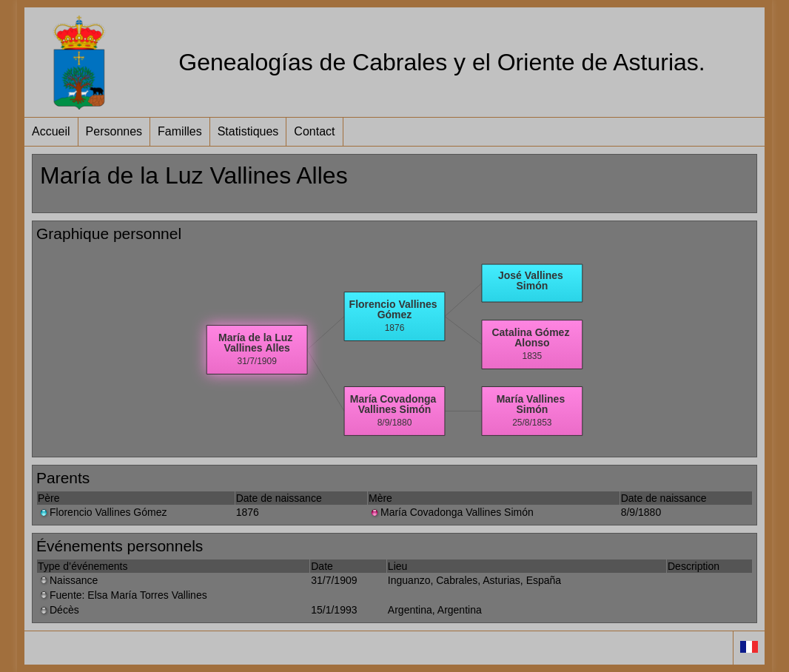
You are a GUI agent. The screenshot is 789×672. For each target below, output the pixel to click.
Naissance (68, 580)
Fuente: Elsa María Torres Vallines (122, 595)
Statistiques (248, 131)
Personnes (114, 131)
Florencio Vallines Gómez (102, 512)
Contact (314, 131)
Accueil (51, 131)
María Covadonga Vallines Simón (451, 512)
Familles (180, 131)
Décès (58, 610)
